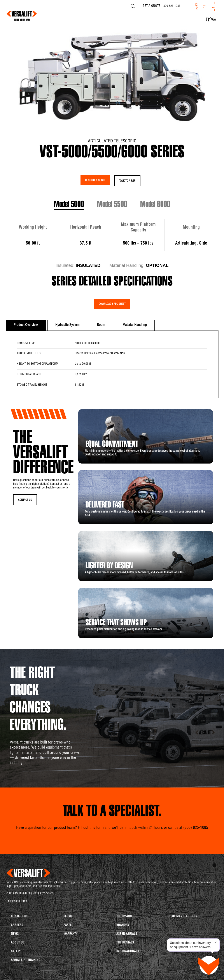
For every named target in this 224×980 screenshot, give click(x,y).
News (15, 934)
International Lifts (131, 952)
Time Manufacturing (184, 917)
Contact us (19, 917)
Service (69, 916)
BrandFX (123, 925)
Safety (16, 952)
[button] (211, 19)
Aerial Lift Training (26, 960)
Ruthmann (124, 917)
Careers (17, 925)
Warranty (71, 934)
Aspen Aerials (127, 934)
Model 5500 (112, 205)
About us (18, 943)
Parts (68, 925)
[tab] (26, 325)
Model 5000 (69, 205)
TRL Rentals (125, 943)
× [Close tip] (216, 943)
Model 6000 (155, 205)
